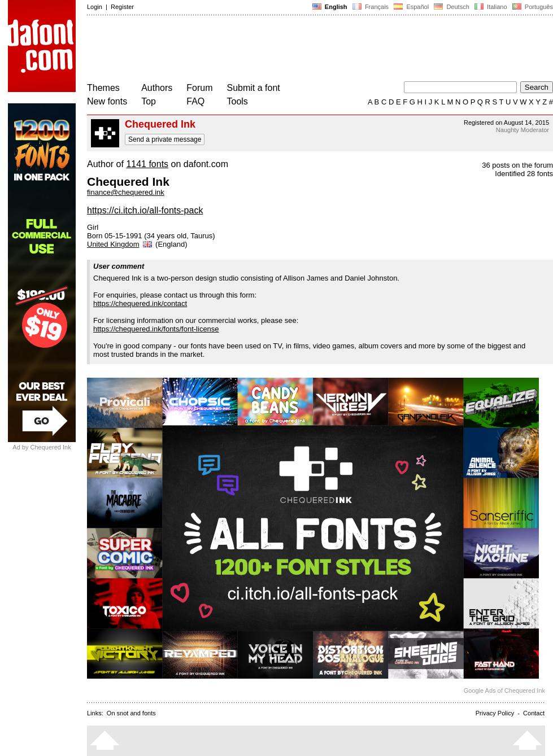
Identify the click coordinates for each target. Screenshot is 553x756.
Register (122, 7)
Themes (103, 88)
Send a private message (165, 139)
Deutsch (452, 7)
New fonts (107, 101)
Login (95, 7)
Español (411, 7)
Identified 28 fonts (524, 174)
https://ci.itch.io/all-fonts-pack (145, 210)
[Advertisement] (293, 50)
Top (149, 101)
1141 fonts (147, 164)
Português (532, 7)
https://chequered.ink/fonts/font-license (156, 329)
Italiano (491, 7)
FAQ (195, 101)
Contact (534, 713)
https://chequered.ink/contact (140, 303)
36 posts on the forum (517, 165)
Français (371, 7)
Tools (238, 101)
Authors (157, 88)
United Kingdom (120, 244)
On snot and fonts (131, 713)
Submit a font (254, 88)
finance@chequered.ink (126, 192)
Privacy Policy (495, 713)
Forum (199, 88)
